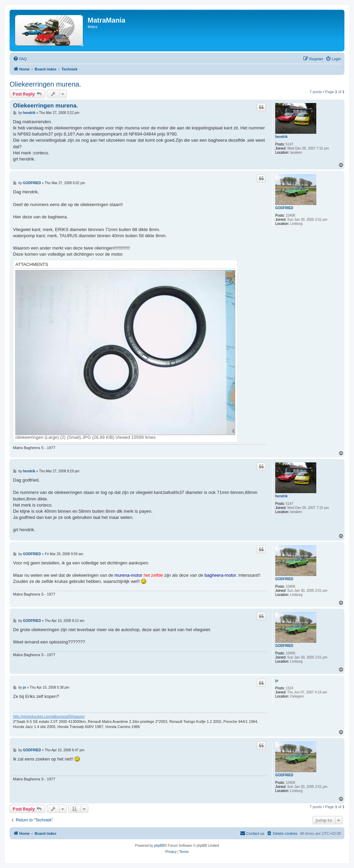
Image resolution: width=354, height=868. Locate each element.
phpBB (159, 846)
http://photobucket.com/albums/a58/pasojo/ (49, 716)
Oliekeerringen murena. (45, 84)
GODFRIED (284, 208)
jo (277, 681)
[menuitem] (20, 59)
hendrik (281, 137)
